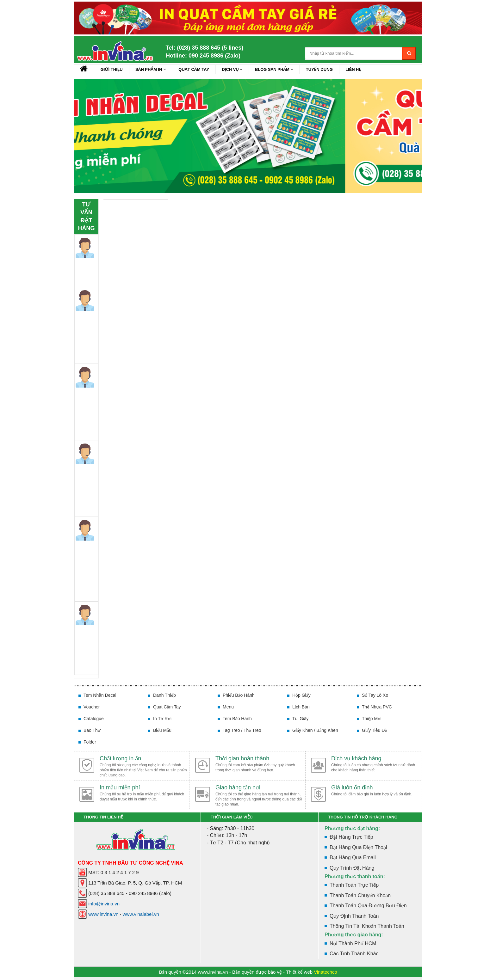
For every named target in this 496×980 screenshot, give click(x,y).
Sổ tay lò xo (375, 695)
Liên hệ (356, 69)
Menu (228, 707)
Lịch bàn (301, 707)
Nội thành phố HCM (353, 943)
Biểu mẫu (162, 730)
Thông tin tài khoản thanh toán (367, 926)
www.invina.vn (103, 914)
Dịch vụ (234, 69)
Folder (90, 742)
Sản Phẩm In (151, 69)
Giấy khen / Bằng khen (315, 730)
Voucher (92, 707)
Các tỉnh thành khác (354, 954)
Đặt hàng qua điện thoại (358, 847)
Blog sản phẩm (276, 69)
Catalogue (94, 719)
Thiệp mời (372, 719)
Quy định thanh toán (354, 916)
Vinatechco (325, 972)
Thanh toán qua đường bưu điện (368, 906)
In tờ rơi (162, 719)
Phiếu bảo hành (239, 695)
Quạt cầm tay (195, 69)
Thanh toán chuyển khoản (360, 895)
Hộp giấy (301, 695)
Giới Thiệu (112, 69)
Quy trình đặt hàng (352, 868)
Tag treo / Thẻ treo (242, 730)
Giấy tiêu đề (375, 730)
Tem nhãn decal (100, 695)
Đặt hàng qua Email (353, 857)
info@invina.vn (104, 904)
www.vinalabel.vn (141, 914)
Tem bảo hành (237, 719)
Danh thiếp (164, 695)
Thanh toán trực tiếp (354, 885)
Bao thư (92, 730)
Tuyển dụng (322, 69)
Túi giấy (300, 719)
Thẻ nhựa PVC (377, 707)
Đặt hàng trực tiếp (351, 837)
